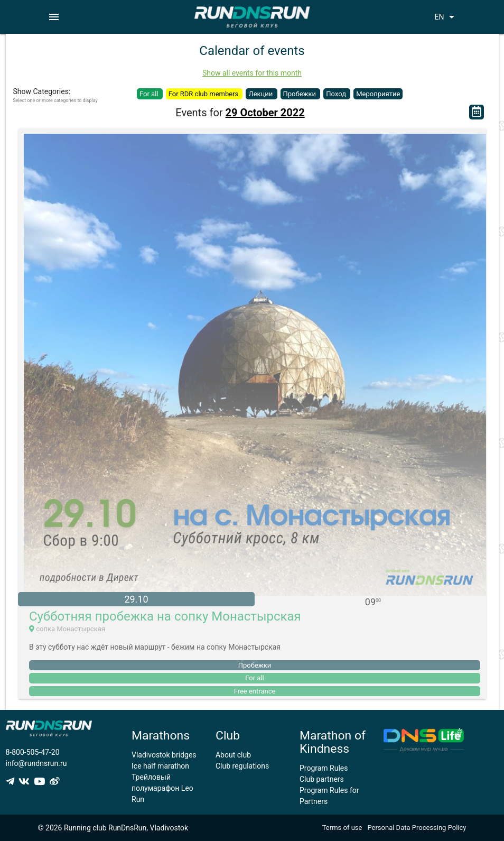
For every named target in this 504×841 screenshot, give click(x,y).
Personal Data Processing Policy (417, 828)
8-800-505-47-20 (33, 752)
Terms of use (342, 828)
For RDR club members (204, 94)
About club (233, 755)
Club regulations (242, 766)
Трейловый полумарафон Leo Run (162, 788)
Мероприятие (378, 94)
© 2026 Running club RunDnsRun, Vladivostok (113, 828)
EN (446, 17)
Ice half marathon (160, 766)
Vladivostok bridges (164, 755)
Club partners (322, 779)
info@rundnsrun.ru (36, 763)
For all (150, 94)
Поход (337, 94)
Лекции (261, 94)
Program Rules (324, 768)
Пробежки (301, 94)
